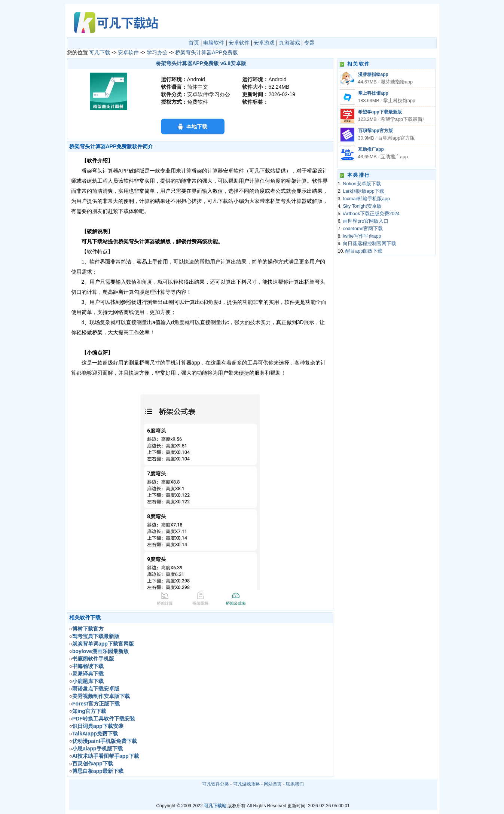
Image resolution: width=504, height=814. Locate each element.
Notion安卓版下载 (362, 184)
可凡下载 (100, 52)
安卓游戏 (264, 43)
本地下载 (197, 126)
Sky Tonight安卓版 (362, 206)
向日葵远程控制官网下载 (369, 244)
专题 (309, 43)
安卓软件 (239, 43)
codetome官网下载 (363, 229)
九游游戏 (290, 43)
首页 (194, 43)
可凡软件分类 (216, 784)
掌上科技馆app (373, 93)
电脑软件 (214, 43)
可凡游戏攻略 (247, 784)
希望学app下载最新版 (380, 112)
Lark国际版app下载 (363, 191)
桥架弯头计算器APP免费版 (207, 52)
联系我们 (295, 784)
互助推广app (371, 149)
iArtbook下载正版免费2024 (371, 214)
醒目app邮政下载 (364, 251)
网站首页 (273, 784)
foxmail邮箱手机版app (366, 199)
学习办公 (157, 52)
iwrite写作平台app (362, 236)
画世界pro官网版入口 (366, 221)
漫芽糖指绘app (373, 74)
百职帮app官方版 (375, 131)
